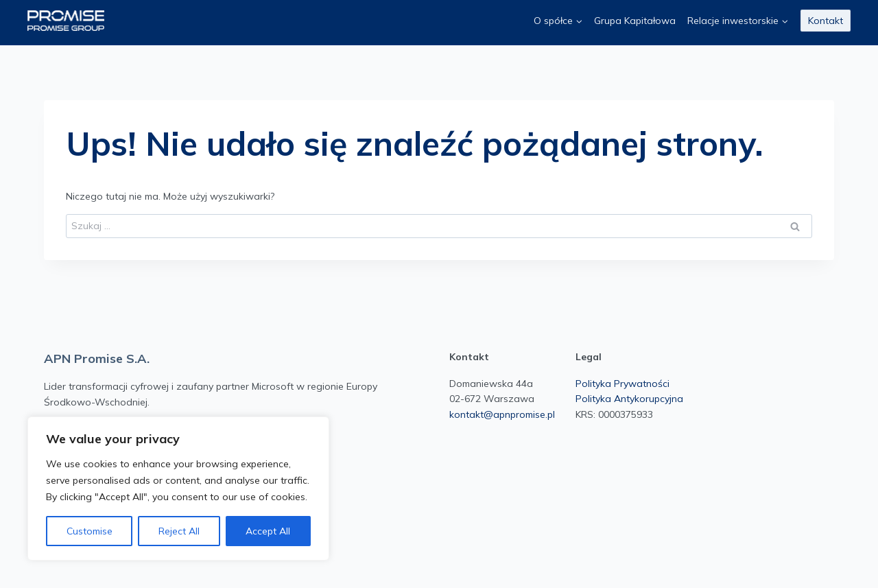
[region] (178, 489)
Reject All (179, 531)
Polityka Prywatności (622, 384)
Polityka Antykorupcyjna (629, 399)
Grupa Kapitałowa (635, 21)
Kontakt (826, 21)
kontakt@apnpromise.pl (502, 414)
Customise (90, 531)
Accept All (268, 531)
